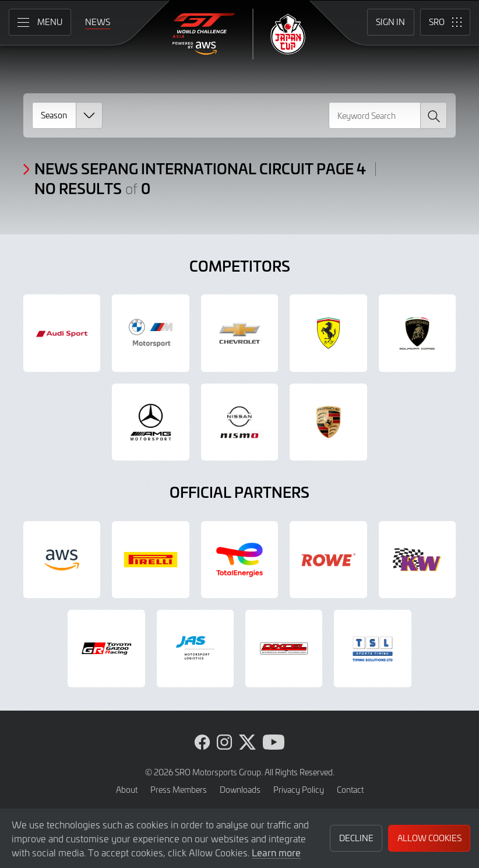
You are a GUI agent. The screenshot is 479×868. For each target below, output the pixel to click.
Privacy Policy (299, 790)
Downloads (240, 790)
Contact (350, 790)
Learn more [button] (276, 852)
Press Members (179, 790)
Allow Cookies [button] (429, 838)
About (127, 790)
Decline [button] (356, 838)
